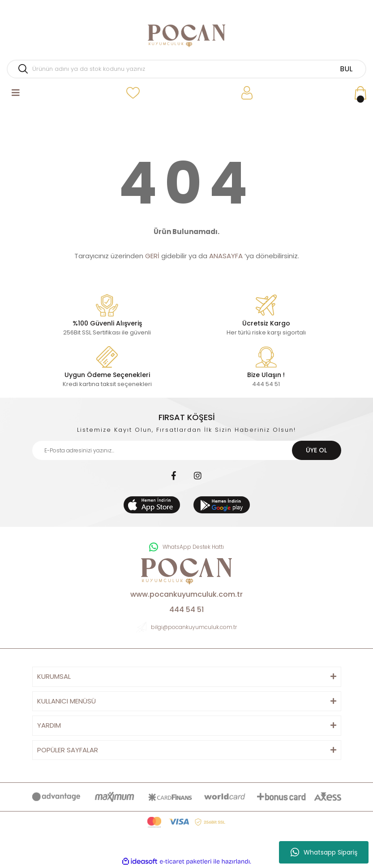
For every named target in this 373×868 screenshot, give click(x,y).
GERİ (152, 256)
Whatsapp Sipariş (324, 852)
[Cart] (360, 93)
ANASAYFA (226, 256)
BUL (346, 69)
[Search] (186, 69)
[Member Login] (247, 93)
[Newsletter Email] (187, 450)
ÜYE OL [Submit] (316, 450)
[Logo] (186, 36)
